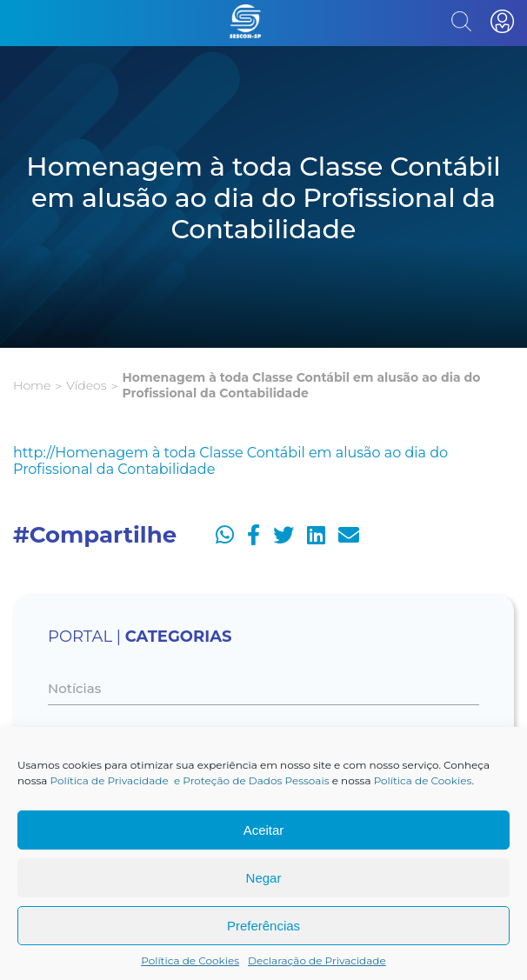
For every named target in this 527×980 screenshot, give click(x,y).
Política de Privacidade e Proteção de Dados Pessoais (190, 780)
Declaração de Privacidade (317, 960)
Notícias (74, 688)
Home (32, 385)
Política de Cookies (423, 780)
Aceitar (264, 830)
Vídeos (86, 385)
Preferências (263, 926)
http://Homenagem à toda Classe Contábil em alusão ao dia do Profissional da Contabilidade (230, 461)
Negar (264, 878)
